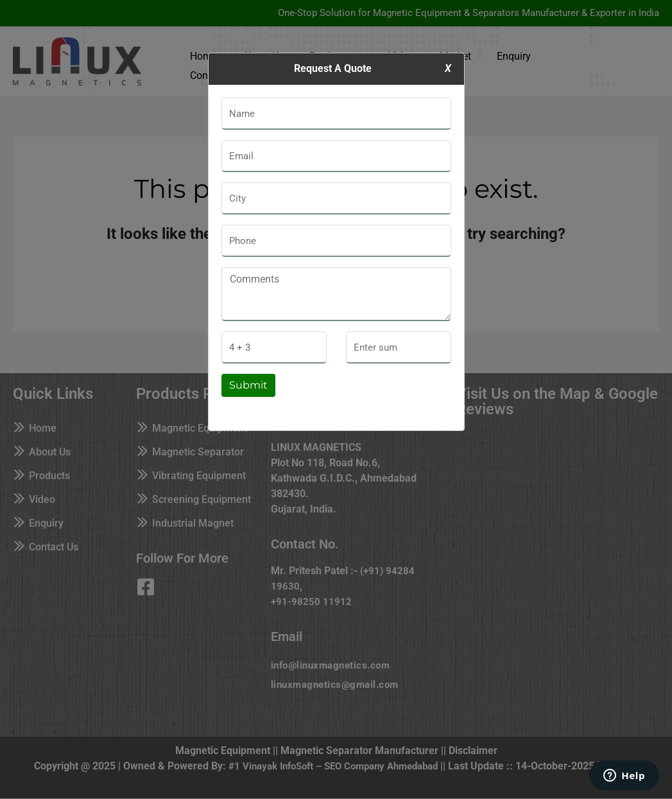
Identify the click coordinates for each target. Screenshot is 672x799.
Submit (248, 385)
